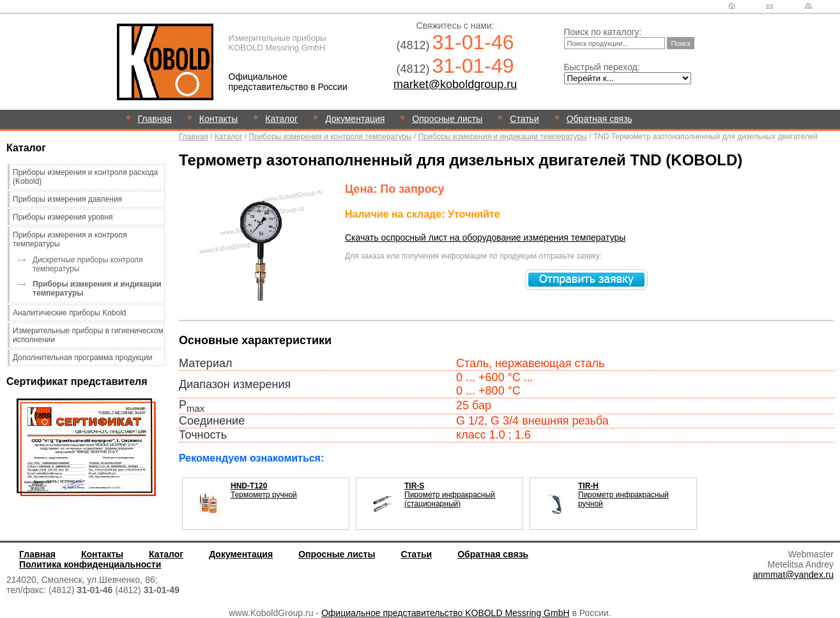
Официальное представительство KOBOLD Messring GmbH (446, 613)
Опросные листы (447, 119)
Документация (355, 119)
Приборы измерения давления (67, 199)
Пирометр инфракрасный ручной (623, 495)
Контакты (218, 119)
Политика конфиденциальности (90, 564)
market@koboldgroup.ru (455, 84)
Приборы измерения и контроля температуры (330, 137)
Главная (155, 119)
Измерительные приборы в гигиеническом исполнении (88, 335)
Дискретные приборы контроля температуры (88, 264)
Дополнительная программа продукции (82, 358)
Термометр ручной (264, 490)
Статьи (524, 119)
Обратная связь (599, 119)
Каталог (281, 119)
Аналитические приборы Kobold (70, 313)
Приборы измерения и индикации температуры (503, 137)
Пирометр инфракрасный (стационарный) (450, 495)
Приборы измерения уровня (63, 217)
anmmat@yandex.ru (793, 575)
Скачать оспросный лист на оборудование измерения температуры (485, 237)
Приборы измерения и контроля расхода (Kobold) (85, 177)
